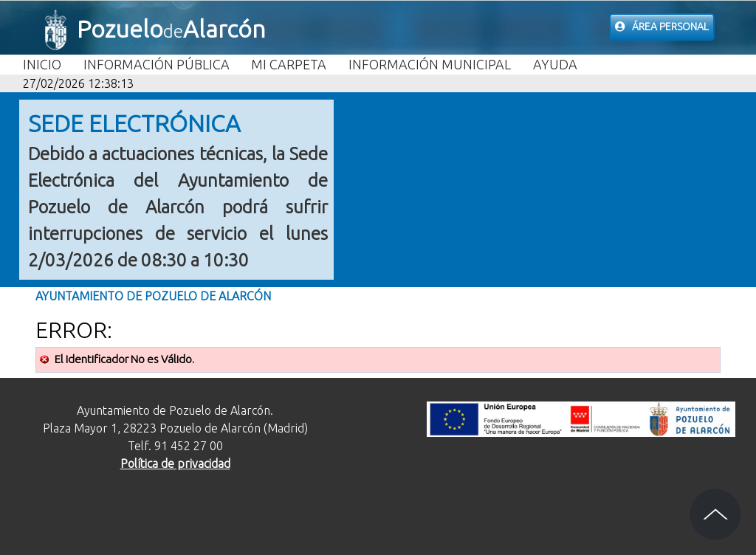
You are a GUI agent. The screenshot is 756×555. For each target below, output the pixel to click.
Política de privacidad (175, 463)
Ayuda (555, 64)
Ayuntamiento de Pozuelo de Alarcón (153, 296)
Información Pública (157, 64)
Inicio (42, 64)
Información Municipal (430, 64)
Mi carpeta (289, 64)
